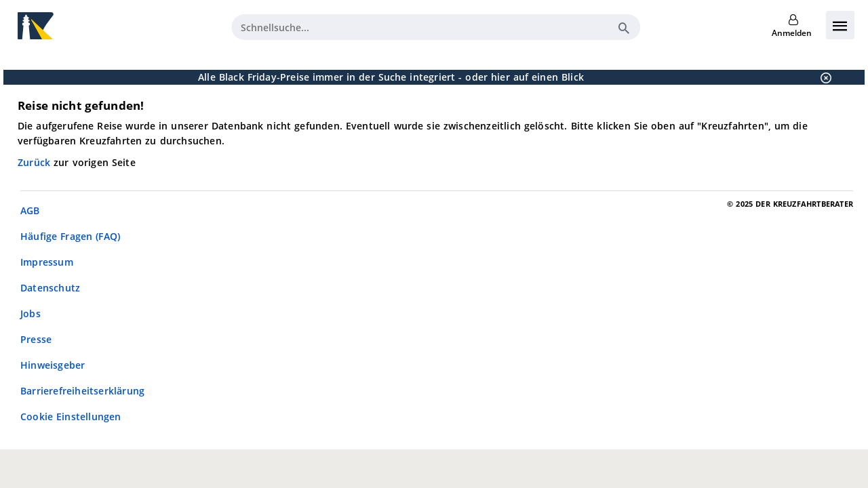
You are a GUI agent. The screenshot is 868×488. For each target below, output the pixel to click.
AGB (30, 210)
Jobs (31, 313)
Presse (36, 339)
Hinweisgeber (53, 365)
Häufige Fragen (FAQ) (70, 236)
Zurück (36, 162)
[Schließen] (822, 77)
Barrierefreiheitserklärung (82, 391)
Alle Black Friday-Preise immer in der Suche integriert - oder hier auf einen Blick (391, 77)
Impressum (47, 262)
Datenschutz (50, 288)
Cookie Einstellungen (71, 416)
